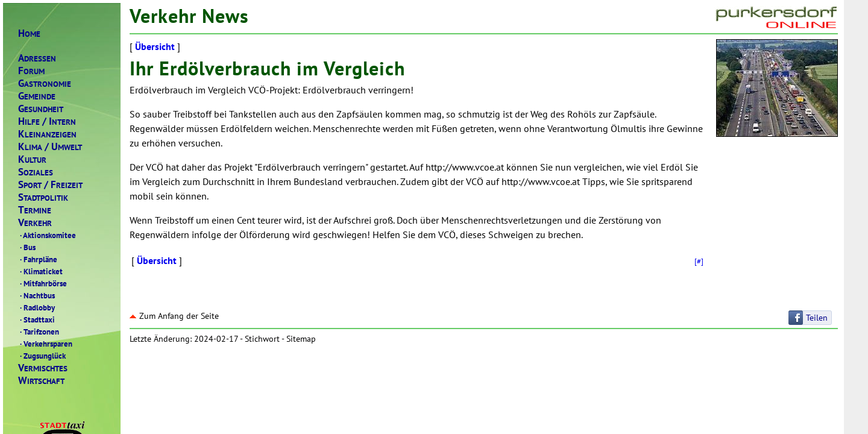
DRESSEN (37, 58)
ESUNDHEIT (41, 109)
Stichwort (262, 339)
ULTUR (32, 159)
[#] (699, 261)
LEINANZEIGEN (47, 134)
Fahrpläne (38, 259)
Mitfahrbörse (42, 283)
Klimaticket (40, 271)
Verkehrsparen (45, 344)
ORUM (31, 71)
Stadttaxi (36, 319)
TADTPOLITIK (43, 197)
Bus (27, 247)
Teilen (817, 318)
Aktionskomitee (47, 235)
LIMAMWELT (50, 147)
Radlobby (36, 307)
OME (29, 33)
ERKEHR (35, 223)
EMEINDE (37, 96)
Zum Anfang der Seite (174, 316)
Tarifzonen (39, 332)
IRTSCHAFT (41, 381)
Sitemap (301, 339)
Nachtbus (36, 295)
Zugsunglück (42, 356)
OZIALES (36, 172)
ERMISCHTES (43, 368)
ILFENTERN (47, 121)
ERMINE (35, 210)
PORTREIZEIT (50, 185)
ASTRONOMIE (45, 83)
